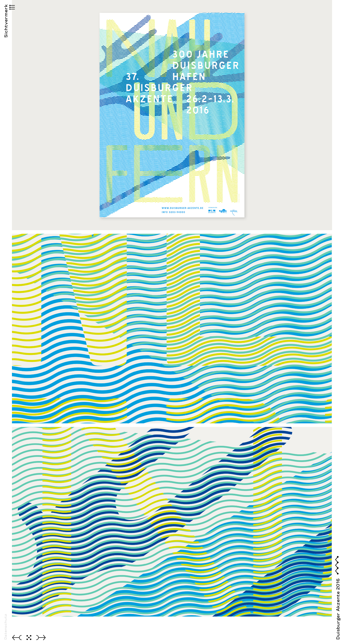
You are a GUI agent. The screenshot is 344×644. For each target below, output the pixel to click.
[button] (6, 8)
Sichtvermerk (6, 30)
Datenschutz (5, 627)
